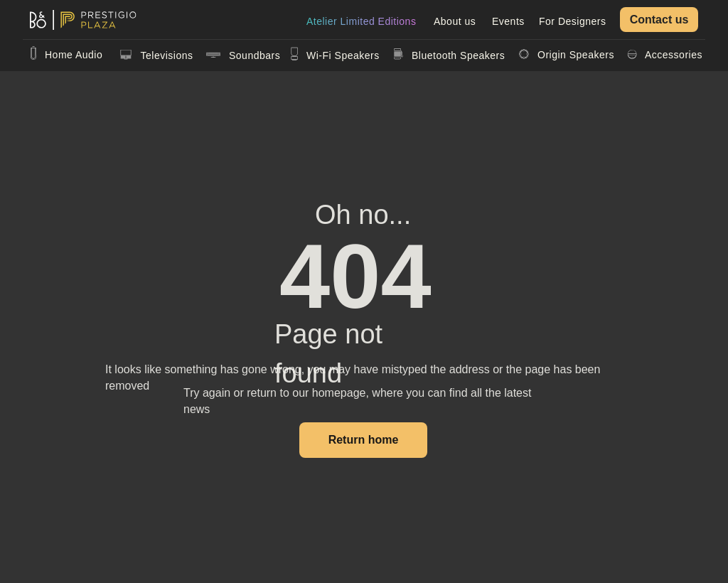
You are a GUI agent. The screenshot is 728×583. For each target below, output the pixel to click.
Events (508, 21)
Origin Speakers (576, 55)
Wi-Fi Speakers (343, 55)
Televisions (167, 55)
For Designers (572, 21)
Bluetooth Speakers (458, 55)
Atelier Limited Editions (361, 21)
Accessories (674, 55)
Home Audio (74, 55)
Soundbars (255, 55)
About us (455, 21)
